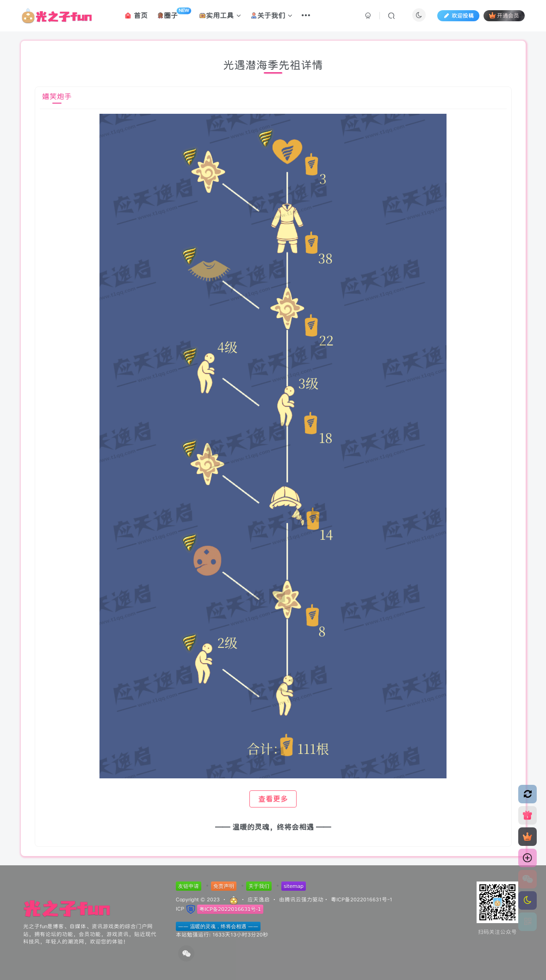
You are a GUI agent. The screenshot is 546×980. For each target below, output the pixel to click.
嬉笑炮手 (57, 96)
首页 (136, 15)
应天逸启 (259, 899)
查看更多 (273, 799)
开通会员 (504, 15)
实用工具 (220, 15)
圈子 (174, 14)
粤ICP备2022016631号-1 (362, 899)
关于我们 (272, 15)
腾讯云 (293, 899)
